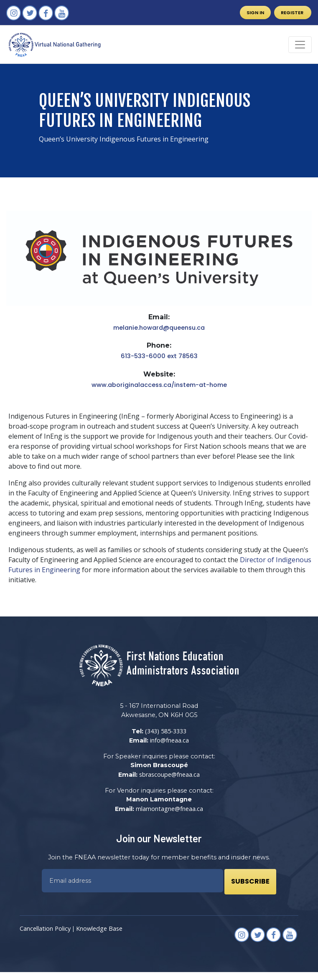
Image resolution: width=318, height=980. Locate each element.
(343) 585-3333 (166, 731)
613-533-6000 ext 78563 (159, 356)
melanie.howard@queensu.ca (159, 328)
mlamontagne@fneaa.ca (169, 809)
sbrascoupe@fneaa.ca (169, 774)
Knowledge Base (99, 928)
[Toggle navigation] (300, 45)
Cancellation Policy (45, 928)
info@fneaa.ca (169, 740)
